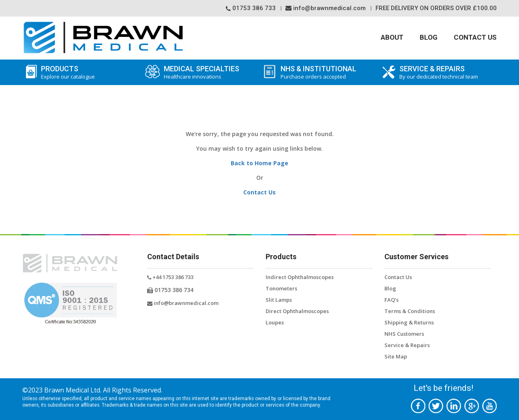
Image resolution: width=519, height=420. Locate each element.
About (392, 37)
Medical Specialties (200, 72)
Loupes (275, 322)
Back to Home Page (259, 163)
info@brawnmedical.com (326, 8)
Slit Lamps (279, 300)
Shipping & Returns (409, 322)
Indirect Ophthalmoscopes (300, 277)
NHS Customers (404, 334)
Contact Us (475, 37)
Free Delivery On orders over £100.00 (436, 8)
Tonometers (281, 288)
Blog (429, 37)
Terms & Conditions (410, 311)
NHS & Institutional (327, 72)
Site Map (396, 356)
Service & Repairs (407, 345)
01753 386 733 (251, 8)
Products (81, 72)
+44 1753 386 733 (170, 277)
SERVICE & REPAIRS (446, 72)
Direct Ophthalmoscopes (297, 311)
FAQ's (391, 300)
